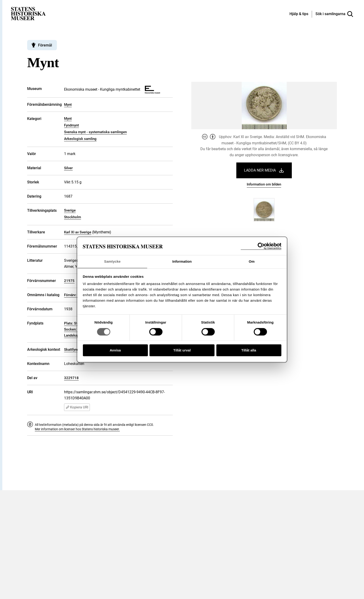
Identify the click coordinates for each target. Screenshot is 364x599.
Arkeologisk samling (80, 139)
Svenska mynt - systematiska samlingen (95, 132)
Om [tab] (252, 261)
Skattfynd (71, 350)
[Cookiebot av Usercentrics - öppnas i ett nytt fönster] (261, 246)
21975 (69, 281)
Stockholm (73, 217)
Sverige (70, 210)
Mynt (68, 105)
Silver (68, 168)
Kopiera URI (77, 407)
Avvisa (115, 350)
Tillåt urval (182, 350)
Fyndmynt (71, 125)
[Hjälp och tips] (299, 14)
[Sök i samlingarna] (334, 14)
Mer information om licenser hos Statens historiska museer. (77, 429)
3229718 (71, 378)
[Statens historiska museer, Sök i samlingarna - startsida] (28, 13)
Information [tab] (182, 261)
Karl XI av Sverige (78, 232)
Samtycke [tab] (112, 261)
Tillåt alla (249, 350)
